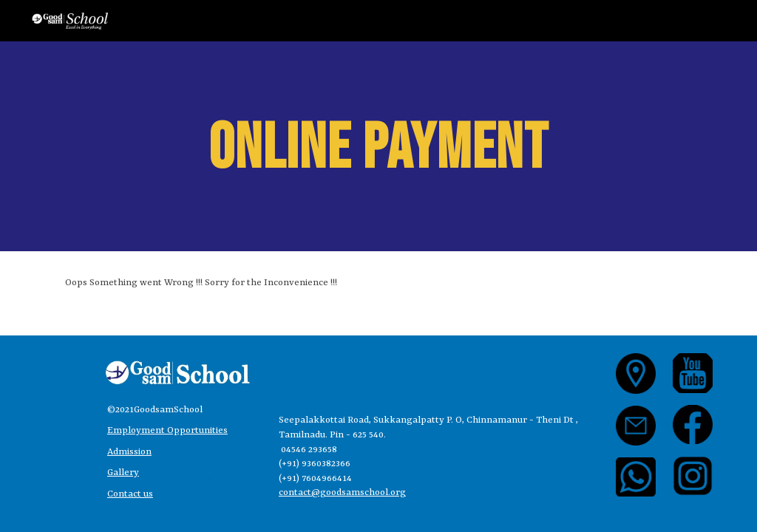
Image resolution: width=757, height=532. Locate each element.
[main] (378, 146)
